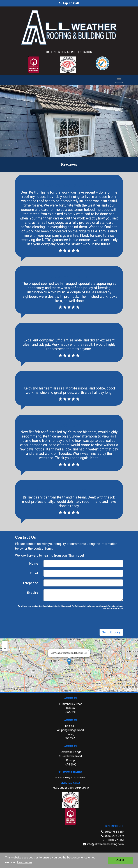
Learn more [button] (24, 862)
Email (40, 580)
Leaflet (99, 677)
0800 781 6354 (115, 839)
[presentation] (70, 618)
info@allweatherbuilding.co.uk (106, 852)
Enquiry (39, 596)
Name (40, 572)
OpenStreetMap (111, 677)
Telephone (37, 588)
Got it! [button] (120, 860)
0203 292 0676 (115, 843)
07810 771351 (115, 848)
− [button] (16, 642)
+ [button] (16, 638)
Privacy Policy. (108, 609)
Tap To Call (71, 3)
